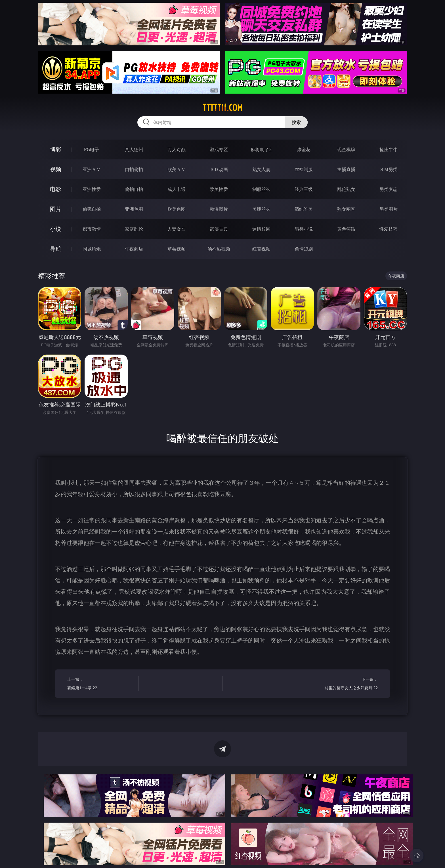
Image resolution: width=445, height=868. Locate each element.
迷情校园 (261, 229)
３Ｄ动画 (219, 169)
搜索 (296, 122)
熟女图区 (346, 209)
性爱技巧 (389, 229)
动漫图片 (219, 209)
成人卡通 (177, 189)
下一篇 (344, 684)
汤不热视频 (219, 249)
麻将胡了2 (261, 149)
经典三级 (304, 189)
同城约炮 (92, 249)
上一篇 (101, 684)
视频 (56, 169)
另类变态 (389, 189)
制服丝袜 (261, 189)
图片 (56, 209)
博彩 (56, 149)
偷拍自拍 (134, 189)
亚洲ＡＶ (92, 169)
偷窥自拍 (92, 209)
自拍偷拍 (134, 169)
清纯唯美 (304, 209)
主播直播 (346, 169)
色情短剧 (304, 249)
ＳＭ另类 (389, 169)
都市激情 (92, 229)
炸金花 (304, 149)
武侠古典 (219, 229)
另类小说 (304, 229)
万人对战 (177, 149)
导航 (56, 249)
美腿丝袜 (261, 209)
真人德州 (134, 149)
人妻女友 (177, 229)
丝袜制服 (304, 169)
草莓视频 (177, 249)
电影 (56, 189)
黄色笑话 (346, 229)
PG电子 (92, 149)
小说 (56, 229)
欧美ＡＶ (177, 169)
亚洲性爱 (92, 189)
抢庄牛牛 (389, 149)
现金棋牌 (346, 149)
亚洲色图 (134, 209)
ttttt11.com (223, 108)
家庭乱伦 (134, 229)
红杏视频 (261, 249)
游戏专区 (219, 149)
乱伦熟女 (346, 189)
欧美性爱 (219, 189)
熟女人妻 (261, 169)
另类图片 (389, 209)
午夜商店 (134, 249)
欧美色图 (177, 209)
